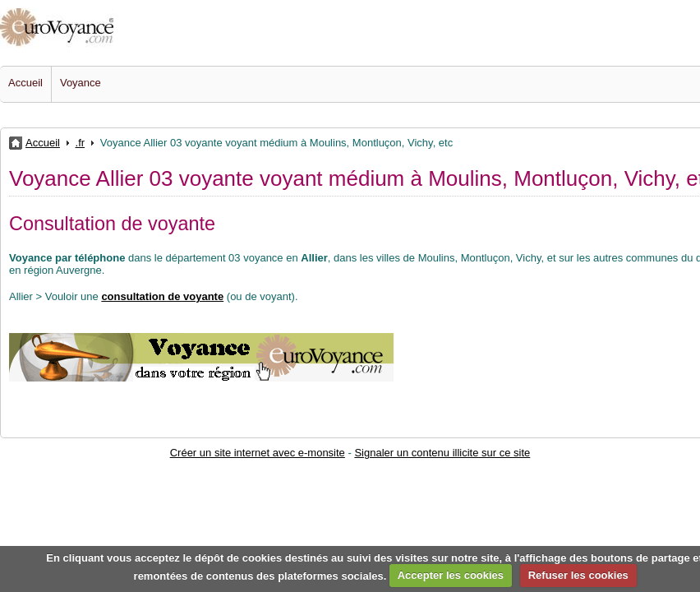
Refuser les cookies (578, 575)
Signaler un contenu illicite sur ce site (442, 453)
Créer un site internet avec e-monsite (258, 453)
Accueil (25, 83)
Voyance (81, 83)
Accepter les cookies (451, 575)
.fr (81, 143)
